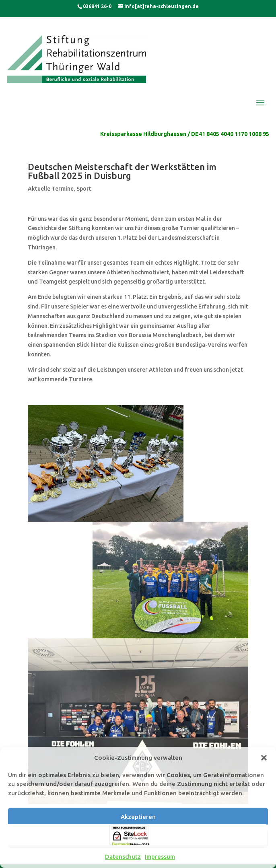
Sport (84, 189)
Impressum (160, 857)
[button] (264, 758)
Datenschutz (123, 857)
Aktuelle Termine (51, 189)
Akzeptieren (138, 817)
